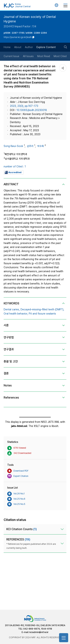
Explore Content (46, 47)
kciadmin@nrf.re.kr (39, 632)
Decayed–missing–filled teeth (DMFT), (42, 309)
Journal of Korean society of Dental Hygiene (30, 19)
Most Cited (60, 56)
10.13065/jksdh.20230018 (32, 110)
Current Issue (11, 56)
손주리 (30, 146)
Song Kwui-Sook (13, 146)
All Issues (28, 56)
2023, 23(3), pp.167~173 (24, 106)
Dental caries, (12, 309)
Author (29, 47)
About (18, 47)
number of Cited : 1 (15, 166)
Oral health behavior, (16, 314)
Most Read (44, 56)
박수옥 (41, 146)
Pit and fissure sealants (42, 314)
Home (7, 47)
